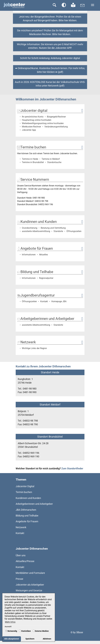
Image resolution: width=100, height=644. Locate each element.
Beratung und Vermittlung (53, 228)
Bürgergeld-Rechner (56, 117)
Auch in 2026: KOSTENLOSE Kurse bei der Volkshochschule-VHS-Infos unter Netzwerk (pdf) (50, 84)
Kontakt (44, 301)
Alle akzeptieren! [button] (12, 639)
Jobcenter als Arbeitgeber (30, 585)
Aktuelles (43, 255)
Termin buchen (24, 492)
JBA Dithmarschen (26, 510)
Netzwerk (21, 527)
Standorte (58, 231)
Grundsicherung (30, 228)
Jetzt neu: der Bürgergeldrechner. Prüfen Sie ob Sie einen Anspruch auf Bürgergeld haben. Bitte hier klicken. (50, 19)
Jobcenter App (29, 130)
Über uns (21, 555)
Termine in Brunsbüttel (33, 162)
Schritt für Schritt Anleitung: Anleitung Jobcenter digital (50, 58)
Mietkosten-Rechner (31, 127)
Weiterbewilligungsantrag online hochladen (43, 123)
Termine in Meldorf (51, 159)
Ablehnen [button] (47, 639)
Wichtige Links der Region (34, 348)
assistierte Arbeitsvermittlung (36, 231)
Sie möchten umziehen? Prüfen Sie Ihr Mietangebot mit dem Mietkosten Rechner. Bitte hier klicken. (50, 32)
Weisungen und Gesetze (29, 591)
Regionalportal (46, 278)
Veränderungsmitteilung (56, 127)
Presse (19, 579)
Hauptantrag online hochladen (37, 120)
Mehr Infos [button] (10, 622)
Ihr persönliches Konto (33, 117)
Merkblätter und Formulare (30, 573)
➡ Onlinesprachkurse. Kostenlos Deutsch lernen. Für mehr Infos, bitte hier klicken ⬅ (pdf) (50, 70)
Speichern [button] (30, 639)
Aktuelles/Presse (25, 561)
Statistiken (25, 631)
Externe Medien (41, 631)
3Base (80, 632)
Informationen (29, 255)
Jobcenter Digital (25, 486)
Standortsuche (54, 162)
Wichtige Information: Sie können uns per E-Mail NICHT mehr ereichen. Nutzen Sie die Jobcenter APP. (50, 46)
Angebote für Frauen (27, 521)
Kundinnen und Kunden (28, 498)
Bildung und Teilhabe (27, 516)
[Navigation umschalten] (93, 5)
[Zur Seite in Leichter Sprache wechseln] (73, 5)
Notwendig (11, 631)
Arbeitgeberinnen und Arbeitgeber (34, 504)
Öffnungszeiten (74, 231)
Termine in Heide (30, 159)
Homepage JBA (59, 301)
